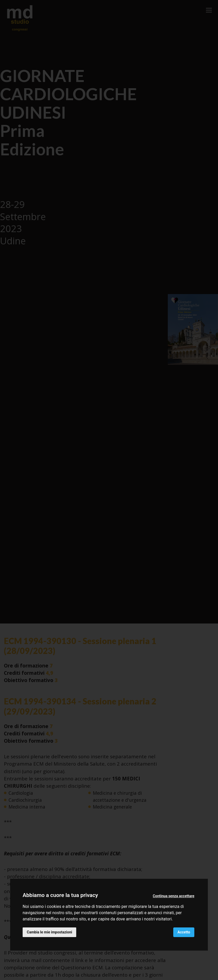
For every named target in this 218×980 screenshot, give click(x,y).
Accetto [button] (184, 932)
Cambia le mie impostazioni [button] (49, 932)
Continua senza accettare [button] (174, 896)
